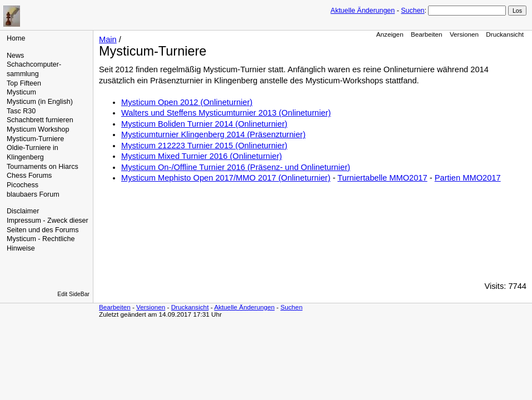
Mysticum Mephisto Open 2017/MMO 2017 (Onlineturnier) (226, 178)
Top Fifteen (24, 83)
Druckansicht (505, 34)
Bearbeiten (427, 34)
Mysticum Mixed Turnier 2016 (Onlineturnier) (202, 156)
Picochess (23, 185)
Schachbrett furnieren (40, 120)
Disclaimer (23, 211)
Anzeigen (390, 34)
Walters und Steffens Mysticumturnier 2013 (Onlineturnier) (226, 113)
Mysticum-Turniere (35, 139)
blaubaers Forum (33, 194)
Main (108, 39)
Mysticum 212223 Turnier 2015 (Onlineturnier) (204, 146)
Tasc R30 (21, 111)
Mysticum (21, 92)
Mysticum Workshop (38, 129)
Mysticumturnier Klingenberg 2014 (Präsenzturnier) (213, 134)
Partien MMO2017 (468, 178)
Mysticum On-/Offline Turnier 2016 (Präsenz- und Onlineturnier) (236, 167)
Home (16, 38)
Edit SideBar (73, 294)
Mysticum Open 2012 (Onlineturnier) (187, 102)
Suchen (412, 11)
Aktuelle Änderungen (363, 11)
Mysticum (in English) (40, 102)
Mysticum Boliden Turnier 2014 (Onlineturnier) (204, 124)
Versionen (464, 34)
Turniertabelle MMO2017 (382, 178)
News (15, 56)
